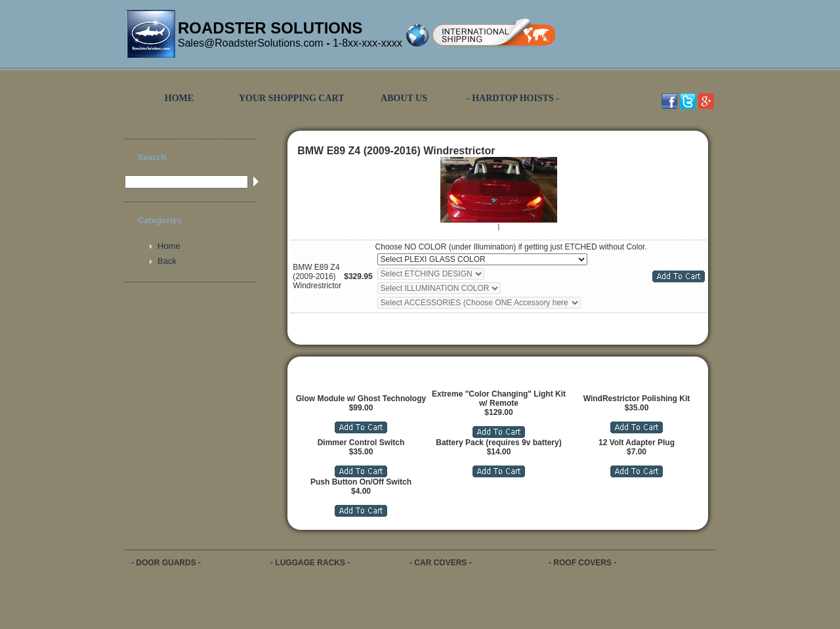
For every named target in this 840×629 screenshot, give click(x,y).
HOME (179, 98)
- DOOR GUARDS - (166, 563)
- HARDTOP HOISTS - (513, 98)
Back (167, 261)
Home (169, 246)
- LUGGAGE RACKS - (310, 563)
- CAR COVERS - (441, 563)
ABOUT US (404, 98)
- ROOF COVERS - (582, 563)
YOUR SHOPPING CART (292, 98)
